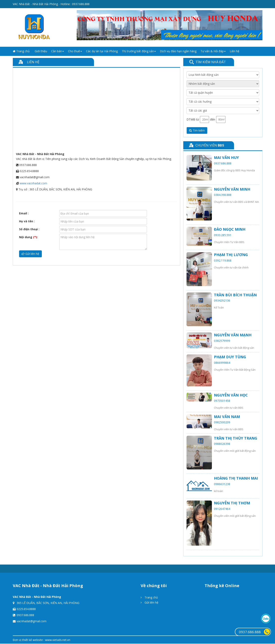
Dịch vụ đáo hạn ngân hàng (178, 51)
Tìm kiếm (197, 130)
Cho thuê (75, 51)
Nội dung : (28, 237)
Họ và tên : (27, 221)
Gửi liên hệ (30, 254)
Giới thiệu (41, 51)
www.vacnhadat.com (33, 183)
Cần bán (58, 51)
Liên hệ (235, 51)
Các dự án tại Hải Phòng (102, 51)
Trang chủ (21, 51)
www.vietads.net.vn (58, 640)
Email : (24, 213)
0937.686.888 (81, 4)
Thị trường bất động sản (139, 51)
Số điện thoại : (29, 229)
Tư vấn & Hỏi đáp (213, 51)
